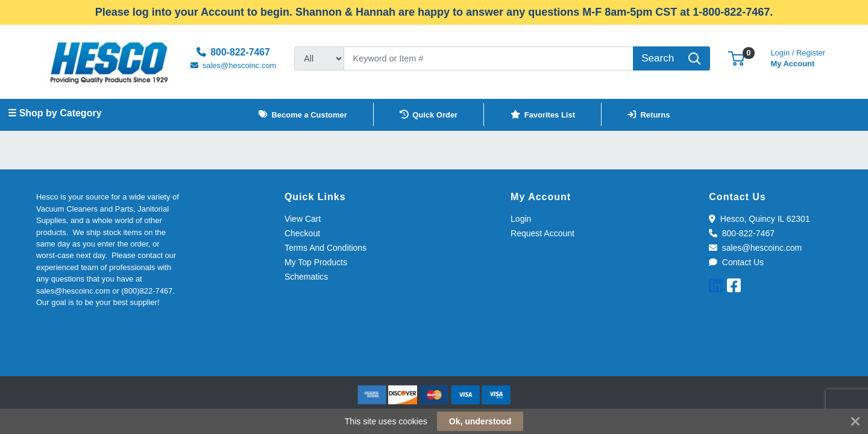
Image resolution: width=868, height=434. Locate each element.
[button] (736, 58)
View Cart (303, 219)
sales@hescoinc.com (755, 248)
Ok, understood (480, 421)
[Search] (489, 58)
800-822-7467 (742, 233)
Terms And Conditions (325, 248)
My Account (798, 57)
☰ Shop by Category (55, 113)
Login (521, 219)
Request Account (542, 233)
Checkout (302, 233)
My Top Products (316, 262)
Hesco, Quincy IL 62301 (759, 219)
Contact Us (736, 262)
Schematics (306, 277)
